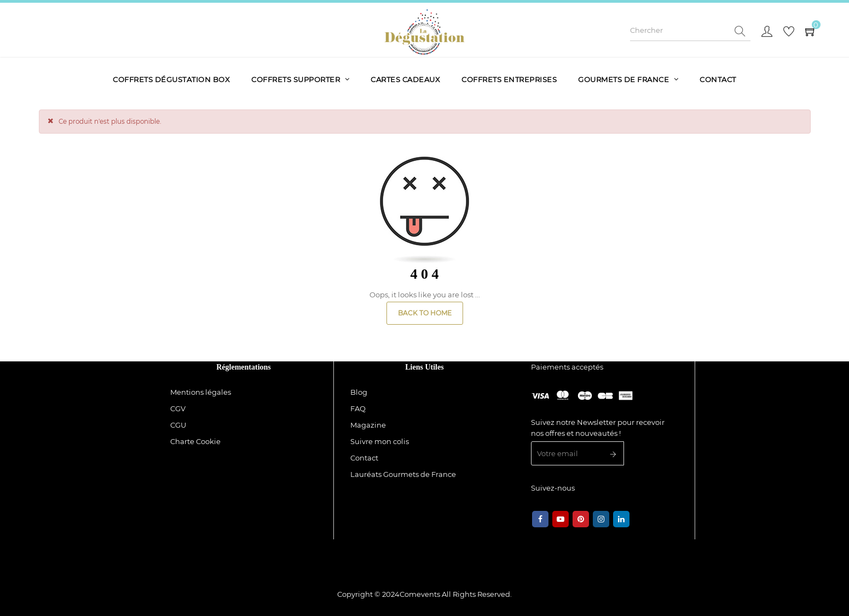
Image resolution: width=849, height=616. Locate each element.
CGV (178, 408)
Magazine (368, 425)
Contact (364, 458)
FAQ (358, 408)
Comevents (420, 594)
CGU (178, 425)
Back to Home (425, 313)
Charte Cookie (195, 441)
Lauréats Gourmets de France (403, 474)
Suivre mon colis (380, 441)
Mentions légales (201, 392)
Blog (359, 392)
